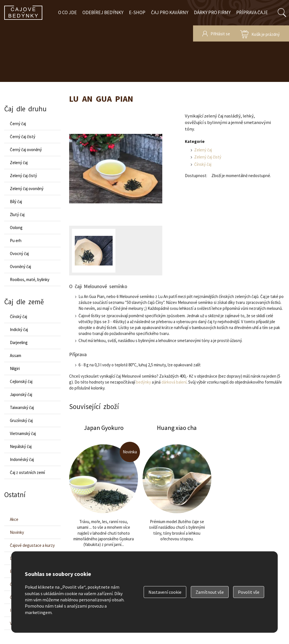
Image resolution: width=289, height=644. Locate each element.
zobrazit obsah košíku (260, 33)
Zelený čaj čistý (208, 157)
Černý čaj (18, 124)
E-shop (137, 12)
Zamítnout (210, 592)
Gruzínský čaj (21, 420)
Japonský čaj (21, 394)
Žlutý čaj (17, 215)
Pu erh (16, 241)
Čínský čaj (203, 164)
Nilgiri (15, 368)
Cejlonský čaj (21, 381)
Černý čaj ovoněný (26, 150)
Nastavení (165, 592)
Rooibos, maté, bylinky (30, 279)
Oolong (16, 228)
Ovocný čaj (19, 254)
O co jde (67, 12)
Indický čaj (19, 329)
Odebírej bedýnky (103, 12)
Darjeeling (19, 342)
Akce (14, 519)
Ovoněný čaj (20, 266)
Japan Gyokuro (104, 496)
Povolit (249, 592)
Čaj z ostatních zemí (27, 472)
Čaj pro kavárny (170, 12)
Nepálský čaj (21, 446)
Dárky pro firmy (212, 12)
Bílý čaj (16, 202)
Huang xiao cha (177, 496)
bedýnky (144, 382)
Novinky (17, 532)
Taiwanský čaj (22, 407)
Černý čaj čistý (23, 137)
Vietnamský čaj (23, 433)
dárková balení (174, 382)
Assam (16, 355)
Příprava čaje (252, 12)
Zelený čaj (203, 150)
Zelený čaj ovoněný (27, 189)
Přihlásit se (220, 34)
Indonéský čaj (22, 459)
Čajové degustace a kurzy (32, 545)
